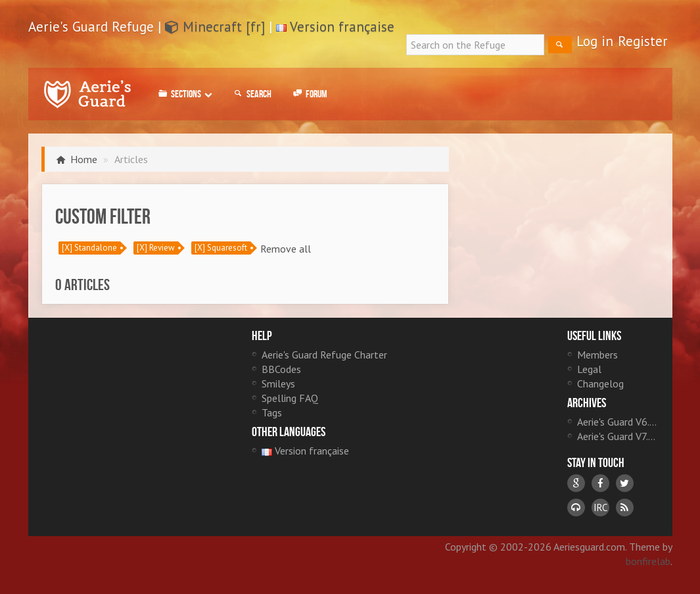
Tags (272, 412)
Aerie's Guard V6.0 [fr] (618, 422)
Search (252, 94)
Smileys (278, 384)
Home (84, 159)
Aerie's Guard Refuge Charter (324, 355)
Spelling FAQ (290, 398)
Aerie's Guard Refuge (87, 94)
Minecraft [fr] (215, 27)
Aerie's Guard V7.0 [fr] (618, 436)
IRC (600, 507)
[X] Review (156, 248)
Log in (595, 41)
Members (597, 355)
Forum (309, 94)
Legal (589, 369)
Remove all (286, 249)
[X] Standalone (89, 248)
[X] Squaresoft (221, 248)
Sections (184, 94)
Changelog (600, 384)
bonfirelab (648, 561)
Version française (342, 27)
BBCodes (281, 369)
